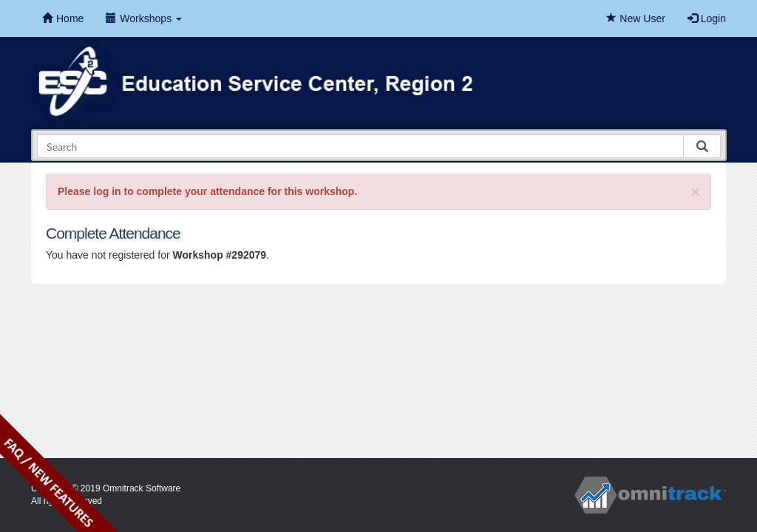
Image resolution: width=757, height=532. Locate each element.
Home (63, 18)
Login (707, 18)
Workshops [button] (144, 18)
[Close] (696, 192)
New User (635, 18)
